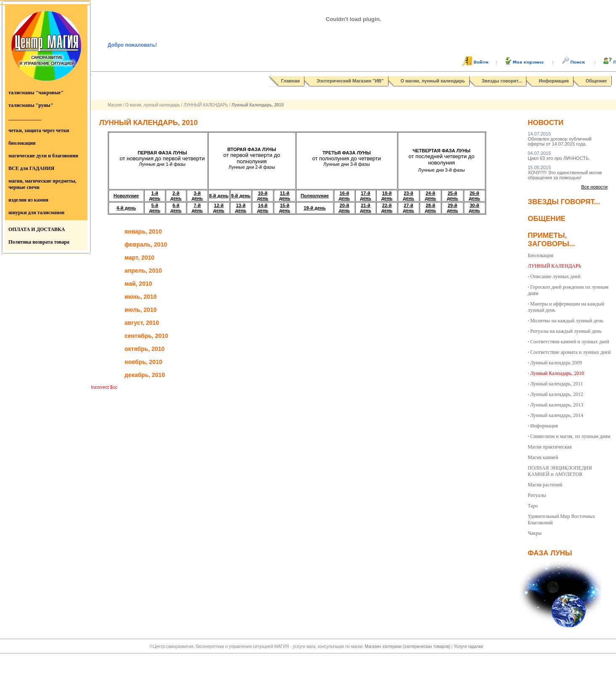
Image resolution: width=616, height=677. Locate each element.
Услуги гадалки (468, 646)
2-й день (176, 196)
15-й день (285, 208)
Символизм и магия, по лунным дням (570, 436)
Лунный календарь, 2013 (557, 405)
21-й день (366, 208)
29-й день (453, 208)
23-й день (408, 196)
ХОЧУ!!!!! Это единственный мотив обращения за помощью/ (565, 173)
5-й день (155, 208)
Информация (554, 81)
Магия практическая (550, 447)
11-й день (285, 196)
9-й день (241, 196)
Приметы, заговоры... (551, 240)
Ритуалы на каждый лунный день (566, 331)
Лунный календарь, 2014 (557, 415)
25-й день (453, 196)
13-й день (241, 208)
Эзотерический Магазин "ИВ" (350, 81)
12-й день (219, 208)
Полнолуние (315, 196)
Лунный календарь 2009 (556, 363)
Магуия (115, 105)
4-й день (126, 208)
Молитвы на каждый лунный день (567, 321)
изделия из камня (28, 200)
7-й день (197, 208)
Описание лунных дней (555, 276)
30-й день (475, 208)
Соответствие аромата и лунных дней (570, 352)
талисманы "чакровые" (36, 93)
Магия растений (545, 485)
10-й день (263, 196)
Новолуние (126, 196)
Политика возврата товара (39, 242)
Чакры (535, 533)
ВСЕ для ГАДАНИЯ (31, 168)
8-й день (219, 196)
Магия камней (543, 457)
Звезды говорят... (502, 81)
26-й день (475, 196)
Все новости (594, 187)
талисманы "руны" (31, 105)
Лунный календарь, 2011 (557, 384)
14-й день (263, 208)
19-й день (315, 208)
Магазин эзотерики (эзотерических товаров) (408, 646)
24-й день (431, 196)
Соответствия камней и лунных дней (570, 342)
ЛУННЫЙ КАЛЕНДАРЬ (206, 105)
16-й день (345, 196)
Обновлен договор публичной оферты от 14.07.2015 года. (560, 139)
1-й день (155, 196)
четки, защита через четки (39, 130)
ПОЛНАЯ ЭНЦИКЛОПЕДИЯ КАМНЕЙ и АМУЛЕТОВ (560, 471)
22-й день (387, 208)
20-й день (345, 208)
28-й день (431, 208)
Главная (290, 81)
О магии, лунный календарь (433, 81)
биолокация (22, 143)
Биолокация (540, 255)
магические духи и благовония (43, 156)
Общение (596, 81)
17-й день (366, 196)
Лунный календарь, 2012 (557, 394)
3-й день (197, 196)
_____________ (25, 118)
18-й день (387, 196)
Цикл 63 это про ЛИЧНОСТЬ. (559, 156)
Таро (533, 506)
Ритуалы (537, 495)
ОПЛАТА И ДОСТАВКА (37, 229)
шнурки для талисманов (36, 212)
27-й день (408, 208)
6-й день (176, 208)
